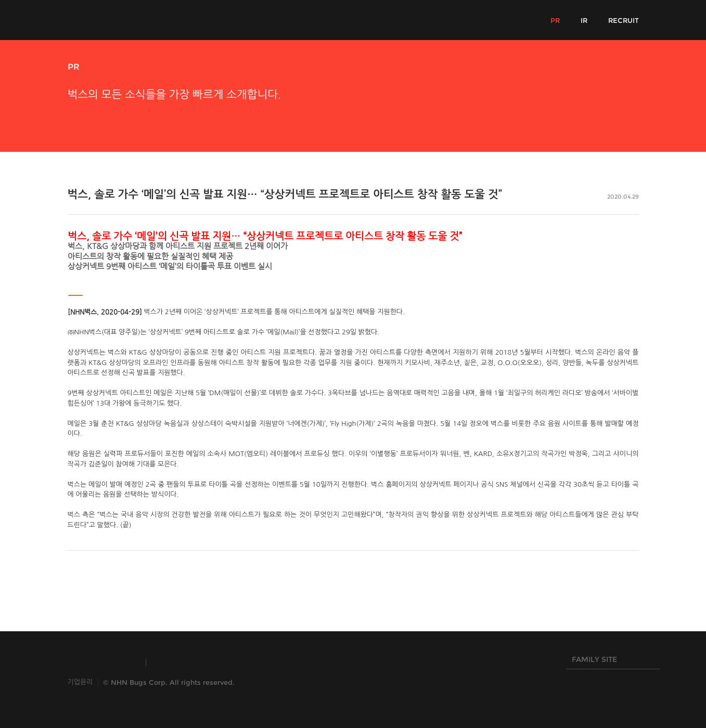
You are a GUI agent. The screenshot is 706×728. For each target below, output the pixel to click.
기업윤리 (80, 682)
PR (555, 20)
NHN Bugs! (106, 20)
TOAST (179, 662)
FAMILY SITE (611, 662)
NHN (301, 662)
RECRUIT (624, 20)
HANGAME (242, 662)
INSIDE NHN (102, 662)
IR (584, 20)
